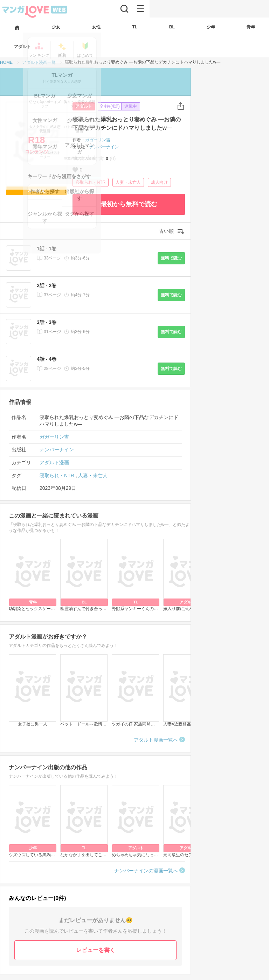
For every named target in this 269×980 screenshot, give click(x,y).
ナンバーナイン (104, 147)
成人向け (159, 182)
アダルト (84, 106)
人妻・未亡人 (128, 182)
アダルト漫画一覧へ (156, 740)
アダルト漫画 (54, 462)
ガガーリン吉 (98, 140)
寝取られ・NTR (91, 182)
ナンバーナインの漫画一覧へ (146, 871)
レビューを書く (96, 950)
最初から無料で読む (129, 204)
